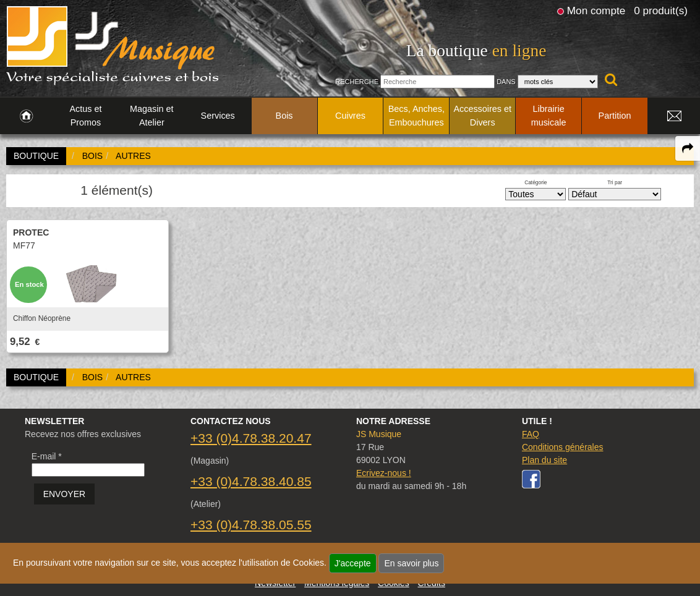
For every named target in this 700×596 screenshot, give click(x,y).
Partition (615, 116)
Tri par (615, 182)
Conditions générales (563, 447)
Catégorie (536, 182)
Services (218, 116)
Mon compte (596, 11)
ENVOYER (64, 494)
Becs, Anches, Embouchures (416, 116)
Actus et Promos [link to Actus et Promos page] (85, 116)
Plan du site (544, 460)
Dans (506, 82)
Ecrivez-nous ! (384, 473)
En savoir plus (411, 563)
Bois (284, 116)
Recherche (357, 82)
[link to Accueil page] (26, 116)
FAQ (531, 434)
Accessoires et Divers (482, 116)
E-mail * (47, 456)
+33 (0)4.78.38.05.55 (251, 525)
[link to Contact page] (674, 116)
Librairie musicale (549, 116)
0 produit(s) (661, 11)
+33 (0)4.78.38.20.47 (251, 438)
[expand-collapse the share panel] (688, 148)
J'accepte (353, 563)
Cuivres (350, 116)
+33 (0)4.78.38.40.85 (251, 481)
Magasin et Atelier (152, 116)
